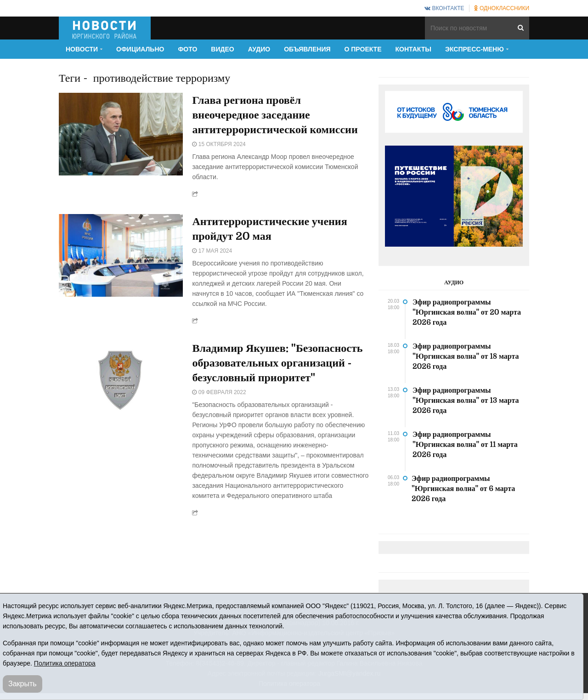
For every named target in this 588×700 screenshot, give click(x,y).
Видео (222, 49)
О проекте (363, 49)
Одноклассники (502, 8)
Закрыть (23, 684)
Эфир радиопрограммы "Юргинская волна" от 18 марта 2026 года (466, 356)
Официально (140, 49)
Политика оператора (65, 663)
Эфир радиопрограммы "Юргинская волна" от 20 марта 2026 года (467, 312)
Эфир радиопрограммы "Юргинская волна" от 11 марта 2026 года (465, 445)
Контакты (413, 49)
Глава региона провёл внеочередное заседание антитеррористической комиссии (275, 115)
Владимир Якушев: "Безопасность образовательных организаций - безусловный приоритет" (277, 363)
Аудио (259, 49)
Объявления (307, 49)
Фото (187, 49)
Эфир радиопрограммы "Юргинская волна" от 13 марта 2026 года (466, 401)
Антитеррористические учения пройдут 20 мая (269, 229)
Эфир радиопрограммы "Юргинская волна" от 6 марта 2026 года (463, 489)
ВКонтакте (444, 8)
